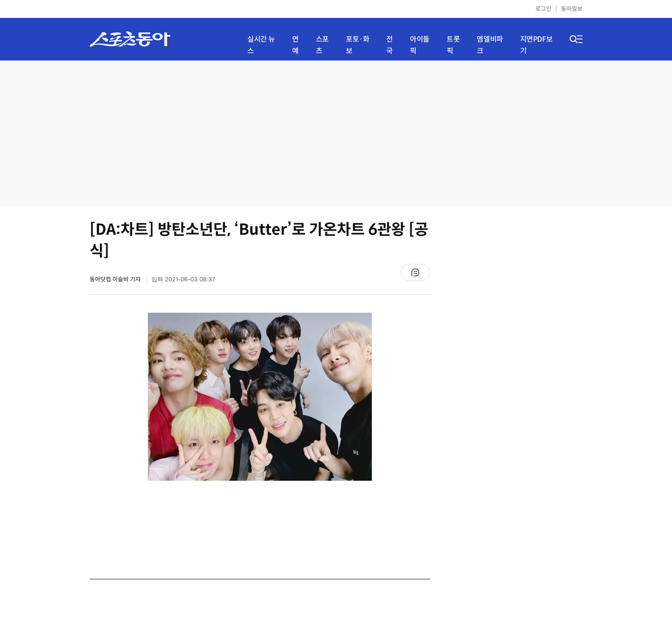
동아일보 (572, 9)
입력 (183, 279)
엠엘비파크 (490, 45)
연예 (295, 45)
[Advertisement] (336, 132)
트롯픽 (453, 45)
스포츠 (322, 45)
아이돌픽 (420, 45)
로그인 (543, 9)
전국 (390, 45)
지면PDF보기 (536, 45)
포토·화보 (358, 45)
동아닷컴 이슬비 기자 (116, 279)
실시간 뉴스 (261, 45)
